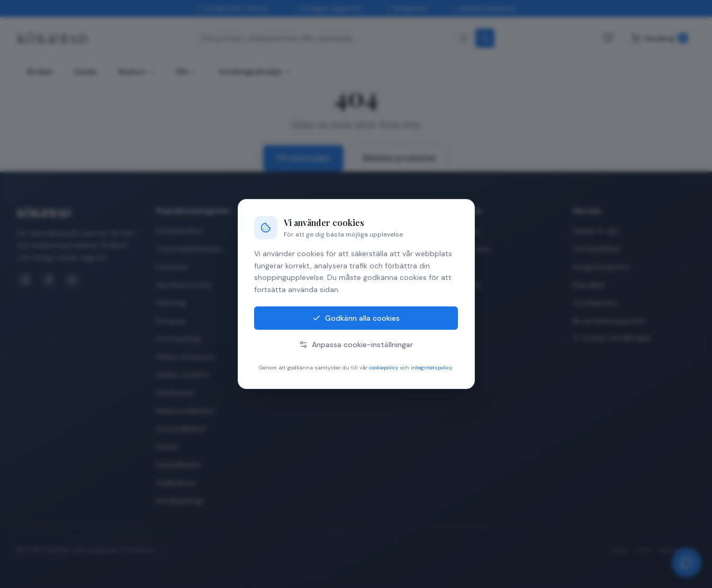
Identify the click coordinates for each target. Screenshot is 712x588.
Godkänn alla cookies (356, 318)
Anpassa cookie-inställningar (356, 345)
